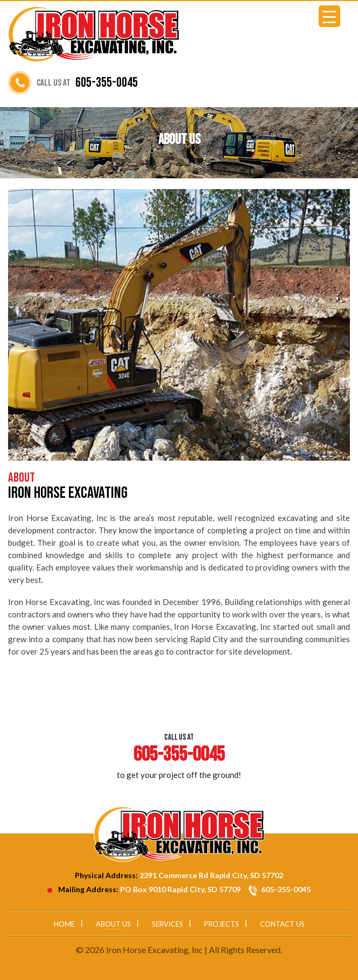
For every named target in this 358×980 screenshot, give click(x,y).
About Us (113, 924)
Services (167, 924)
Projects (222, 924)
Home (64, 924)
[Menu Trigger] (329, 16)
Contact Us (282, 924)
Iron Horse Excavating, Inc (155, 950)
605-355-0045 (107, 83)
